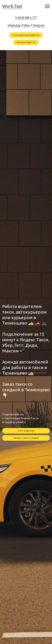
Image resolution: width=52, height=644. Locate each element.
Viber (26, 25)
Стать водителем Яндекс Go (26, 35)
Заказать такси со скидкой (26, 438)
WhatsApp (14, 25)
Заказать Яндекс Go (26, 42)
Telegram (38, 25)
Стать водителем (26, 431)
